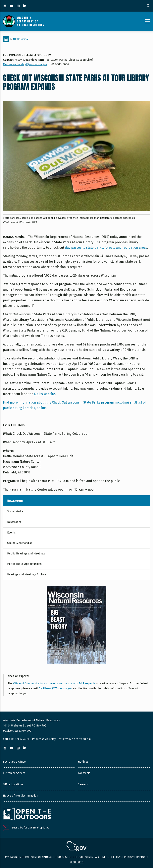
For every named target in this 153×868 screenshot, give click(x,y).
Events (11, 533)
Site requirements (81, 857)
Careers (83, 784)
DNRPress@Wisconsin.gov (55, 688)
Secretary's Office (14, 762)
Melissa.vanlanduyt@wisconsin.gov (25, 64)
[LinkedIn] (25, 6)
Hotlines (83, 762)
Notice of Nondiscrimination (21, 796)
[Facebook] (5, 6)
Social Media (15, 511)
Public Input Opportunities (24, 564)
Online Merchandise (20, 543)
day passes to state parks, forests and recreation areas (106, 248)
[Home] (6, 39)
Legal (118, 857)
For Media (84, 773)
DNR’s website (45, 394)
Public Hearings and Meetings (26, 554)
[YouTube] (12, 6)
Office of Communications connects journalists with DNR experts (54, 683)
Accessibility (104, 857)
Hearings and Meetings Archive (27, 575)
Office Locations (13, 784)
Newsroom (21, 39)
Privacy (129, 857)
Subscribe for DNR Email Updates (30, 828)
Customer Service (14, 773)
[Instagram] (18, 6)
